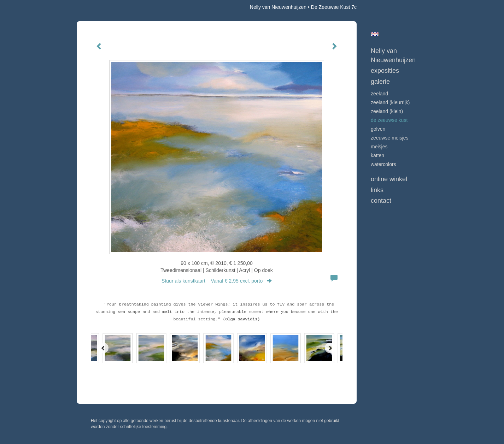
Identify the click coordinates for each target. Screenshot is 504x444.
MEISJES (379, 147)
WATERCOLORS (383, 164)
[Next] (330, 348)
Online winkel (389, 179)
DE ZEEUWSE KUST (389, 120)
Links (377, 190)
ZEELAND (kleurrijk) (390, 102)
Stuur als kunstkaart (217, 281)
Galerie (380, 82)
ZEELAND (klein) (387, 111)
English (375, 34)
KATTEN (377, 155)
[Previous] (103, 348)
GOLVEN (378, 129)
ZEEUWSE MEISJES (390, 138)
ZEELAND (379, 94)
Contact (381, 201)
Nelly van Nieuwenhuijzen (278, 7)
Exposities (385, 71)
